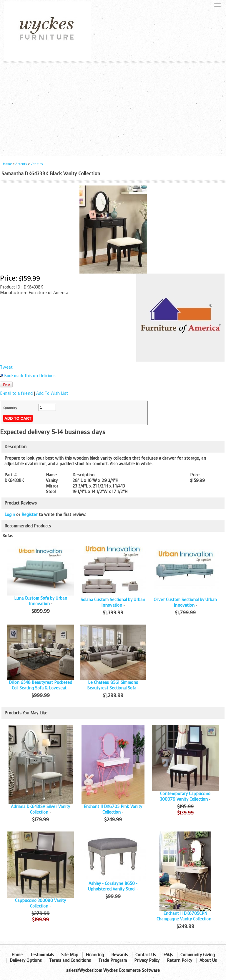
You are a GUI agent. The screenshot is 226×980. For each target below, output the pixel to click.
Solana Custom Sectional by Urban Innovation (113, 603)
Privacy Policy (147, 960)
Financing (95, 955)
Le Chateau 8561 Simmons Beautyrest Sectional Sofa (113, 685)
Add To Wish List (52, 393)
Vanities (37, 164)
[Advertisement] (113, 107)
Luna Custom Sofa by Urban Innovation (41, 601)
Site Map (70, 955)
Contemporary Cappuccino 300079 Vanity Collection (185, 797)
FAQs (168, 955)
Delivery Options (26, 960)
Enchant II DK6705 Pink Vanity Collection (113, 809)
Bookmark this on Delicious (30, 376)
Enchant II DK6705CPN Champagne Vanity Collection (184, 916)
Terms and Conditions (70, 960)
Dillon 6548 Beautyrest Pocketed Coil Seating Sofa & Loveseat (40, 685)
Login (10, 515)
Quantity (10, 408)
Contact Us (146, 955)
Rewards (120, 955)
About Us (208, 960)
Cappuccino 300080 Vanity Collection (40, 903)
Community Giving (198, 955)
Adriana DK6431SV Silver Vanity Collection (40, 809)
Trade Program (113, 960)
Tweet (6, 367)
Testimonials (42, 955)
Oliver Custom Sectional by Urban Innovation (185, 603)
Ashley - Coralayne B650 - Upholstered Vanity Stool (113, 886)
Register (30, 515)
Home (7, 164)
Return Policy (180, 960)
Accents (21, 164)
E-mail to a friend (16, 393)
